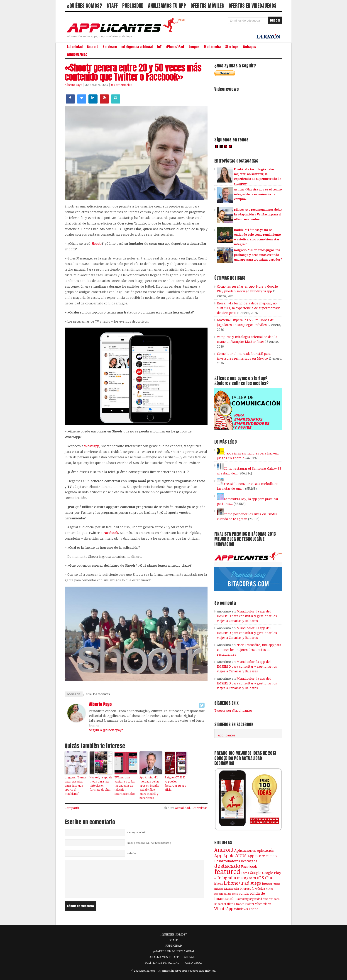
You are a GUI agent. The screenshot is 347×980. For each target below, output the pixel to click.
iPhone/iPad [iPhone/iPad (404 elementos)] (237, 883)
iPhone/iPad (175, 47)
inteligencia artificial (137, 47)
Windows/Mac (77, 54)
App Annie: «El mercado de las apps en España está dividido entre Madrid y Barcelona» (149, 787)
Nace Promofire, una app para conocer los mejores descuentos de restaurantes (249, 650)
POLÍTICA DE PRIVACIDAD (162, 963)
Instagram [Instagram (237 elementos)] (247, 878)
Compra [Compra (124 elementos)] (272, 856)
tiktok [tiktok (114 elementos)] (231, 904)
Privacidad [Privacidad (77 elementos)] (220, 894)
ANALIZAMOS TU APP (167, 6)
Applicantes (227, 735)
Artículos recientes (98, 694)
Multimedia (212, 47)
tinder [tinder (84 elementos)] (240, 904)
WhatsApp (92, 446)
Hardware (110, 47)
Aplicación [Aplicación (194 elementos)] (266, 850)
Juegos (194, 47)
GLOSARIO (191, 957)
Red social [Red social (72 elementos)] (233, 894)
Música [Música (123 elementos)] (260, 889)
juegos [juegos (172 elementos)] (267, 883)
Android (93, 47)
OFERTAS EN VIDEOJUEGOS (253, 6)
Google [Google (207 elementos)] (256, 873)
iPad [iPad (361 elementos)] (269, 878)
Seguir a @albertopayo (106, 730)
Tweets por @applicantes (233, 710)
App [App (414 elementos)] (218, 855)
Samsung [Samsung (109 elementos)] (243, 899)
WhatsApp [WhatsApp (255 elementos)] (224, 908)
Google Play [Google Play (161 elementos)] (272, 873)
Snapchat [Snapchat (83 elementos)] (220, 904)
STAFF (112, 6)
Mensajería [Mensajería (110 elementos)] (231, 889)
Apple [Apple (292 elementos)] (229, 856)
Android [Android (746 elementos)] (224, 850)
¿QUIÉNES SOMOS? (84, 6)
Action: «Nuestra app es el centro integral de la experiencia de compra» (258, 194)
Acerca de (74, 694)
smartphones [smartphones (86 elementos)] (271, 899)
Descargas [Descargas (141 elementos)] (249, 861)
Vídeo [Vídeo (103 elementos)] (259, 904)
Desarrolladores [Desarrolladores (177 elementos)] (227, 861)
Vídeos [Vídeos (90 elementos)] (267, 904)
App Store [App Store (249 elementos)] (256, 856)
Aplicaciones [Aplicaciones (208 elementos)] (245, 850)
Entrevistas (200, 808)
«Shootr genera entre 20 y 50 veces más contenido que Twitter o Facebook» (133, 72)
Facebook (111, 533)
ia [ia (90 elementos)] (215, 878)
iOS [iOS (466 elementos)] (260, 877)
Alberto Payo (73, 85)
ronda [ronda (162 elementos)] (244, 893)
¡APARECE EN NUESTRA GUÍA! (174, 951)
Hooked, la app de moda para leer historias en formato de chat (101, 783)
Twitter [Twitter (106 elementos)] (249, 904)
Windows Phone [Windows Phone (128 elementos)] (246, 909)
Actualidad (75, 47)
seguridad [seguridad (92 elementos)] (256, 899)
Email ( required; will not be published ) (149, 843)
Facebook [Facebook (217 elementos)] (249, 866)
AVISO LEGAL (194, 963)
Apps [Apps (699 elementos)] (241, 855)
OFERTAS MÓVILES (207, 6)
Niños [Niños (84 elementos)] (269, 889)
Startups (232, 47)
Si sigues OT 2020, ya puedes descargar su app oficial (175, 783)
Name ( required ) (137, 832)
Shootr (97, 243)
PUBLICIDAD (133, 6)
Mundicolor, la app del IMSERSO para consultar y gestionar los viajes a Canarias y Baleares (247, 616)
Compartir (72, 808)
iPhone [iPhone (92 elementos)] (219, 884)
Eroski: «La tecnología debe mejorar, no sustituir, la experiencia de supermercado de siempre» (249, 308)
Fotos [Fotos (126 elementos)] (245, 873)
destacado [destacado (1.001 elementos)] (227, 866)
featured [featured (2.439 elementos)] (227, 871)
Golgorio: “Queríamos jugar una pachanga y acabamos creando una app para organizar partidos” (258, 255)
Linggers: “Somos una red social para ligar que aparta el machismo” (76, 785)
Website (131, 853)
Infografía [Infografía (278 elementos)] (227, 878)
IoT (159, 47)
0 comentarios (122, 85)
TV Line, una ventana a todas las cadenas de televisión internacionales (125, 785)
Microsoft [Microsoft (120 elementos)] (247, 889)
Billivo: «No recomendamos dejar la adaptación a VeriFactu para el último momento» (258, 214)
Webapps (249, 47)
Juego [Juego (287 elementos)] (256, 883)
